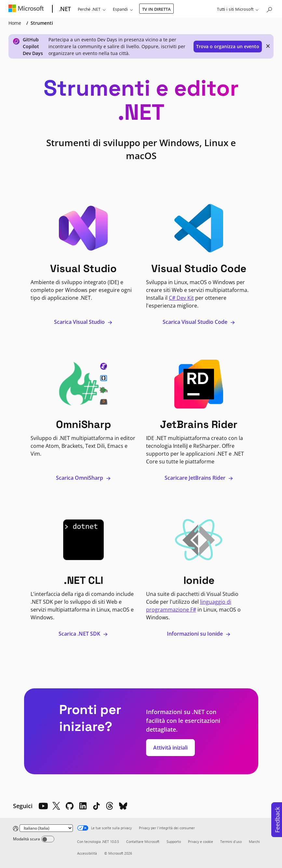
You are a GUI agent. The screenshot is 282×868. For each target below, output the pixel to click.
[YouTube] (43, 806)
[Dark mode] (48, 839)
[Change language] (46, 828)
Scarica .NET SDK (83, 634)
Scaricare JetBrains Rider (199, 478)
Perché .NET (89, 9)
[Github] (70, 806)
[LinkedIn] (83, 806)
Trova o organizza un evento (228, 46)
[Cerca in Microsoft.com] (269, 8)
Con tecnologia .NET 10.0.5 (98, 841)
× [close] (268, 46)
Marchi (254, 841)
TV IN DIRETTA (156, 9)
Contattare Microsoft (143, 841)
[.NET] (64, 9)
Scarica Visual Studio (83, 322)
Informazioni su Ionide (199, 634)
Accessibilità (87, 853)
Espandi (120, 9)
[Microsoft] (27, 9)
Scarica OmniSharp (83, 478)
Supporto (174, 841)
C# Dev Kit (181, 298)
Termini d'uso (231, 841)
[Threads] (110, 806)
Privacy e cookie (201, 841)
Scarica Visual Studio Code (199, 322)
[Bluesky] (123, 806)
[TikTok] (96, 806)
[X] (56, 806)
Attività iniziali (170, 748)
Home (15, 23)
